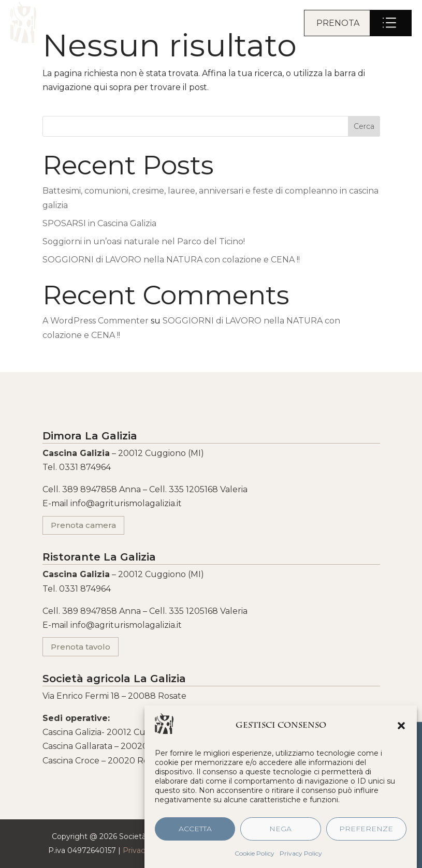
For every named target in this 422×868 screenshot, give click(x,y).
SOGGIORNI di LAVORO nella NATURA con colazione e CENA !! (171, 260)
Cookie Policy (254, 857)
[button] (401, 730)
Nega (280, 833)
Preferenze (366, 833)
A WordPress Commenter (96, 321)
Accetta (195, 833)
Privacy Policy (301, 857)
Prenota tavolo (81, 647)
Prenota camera (83, 525)
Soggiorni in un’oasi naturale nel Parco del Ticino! (144, 241)
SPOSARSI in (99, 223)
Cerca (364, 126)
